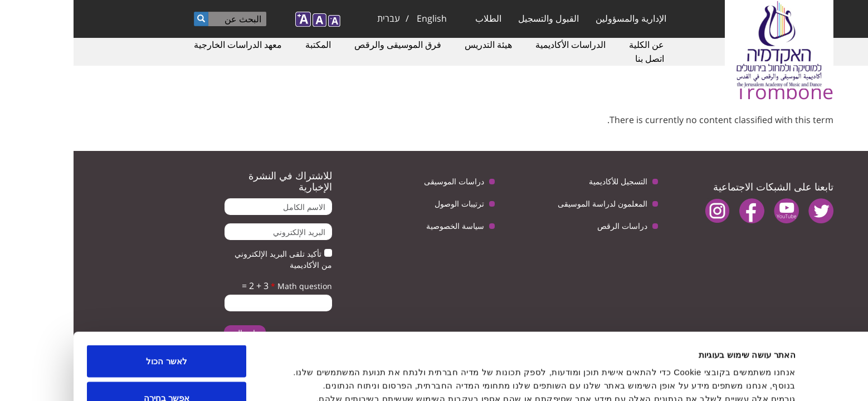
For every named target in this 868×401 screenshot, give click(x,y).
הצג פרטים (343, 372)
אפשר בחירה (93, 335)
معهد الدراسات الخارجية (164, 45)
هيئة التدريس (415, 45)
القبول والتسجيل (475, 18)
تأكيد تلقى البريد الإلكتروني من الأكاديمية (210, 259)
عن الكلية (573, 45)
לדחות (93, 371)
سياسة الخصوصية (382, 226)
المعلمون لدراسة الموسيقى (529, 204)
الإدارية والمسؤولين (557, 18)
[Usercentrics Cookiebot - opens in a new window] (796, 379)
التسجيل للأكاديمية (545, 181)
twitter (747, 211)
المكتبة (245, 45)
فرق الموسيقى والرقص (324, 45)
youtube (713, 211)
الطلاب (415, 18)
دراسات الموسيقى (381, 181)
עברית (315, 18)
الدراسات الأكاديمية (497, 45)
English (358, 18)
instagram (644, 211)
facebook (678, 211)
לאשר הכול (93, 298)
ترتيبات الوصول (386, 204)
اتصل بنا (576, 58)
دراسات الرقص (549, 226)
